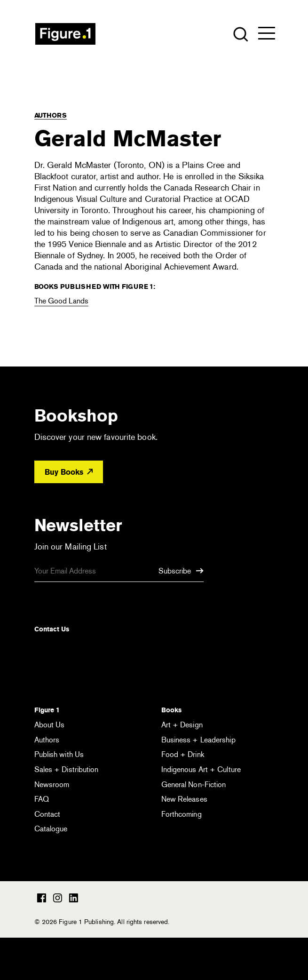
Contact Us (52, 629)
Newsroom (52, 785)
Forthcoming (182, 814)
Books (171, 710)
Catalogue (51, 829)
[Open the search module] (240, 34)
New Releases (184, 799)
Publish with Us (59, 754)
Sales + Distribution (67, 769)
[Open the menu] (267, 35)
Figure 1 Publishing (65, 34)
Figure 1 (47, 710)
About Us (50, 725)
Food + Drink (183, 754)
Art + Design (182, 725)
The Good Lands (61, 301)
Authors (51, 115)
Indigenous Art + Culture (201, 769)
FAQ (42, 799)
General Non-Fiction (194, 785)
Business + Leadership (198, 740)
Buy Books (69, 472)
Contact (47, 814)
